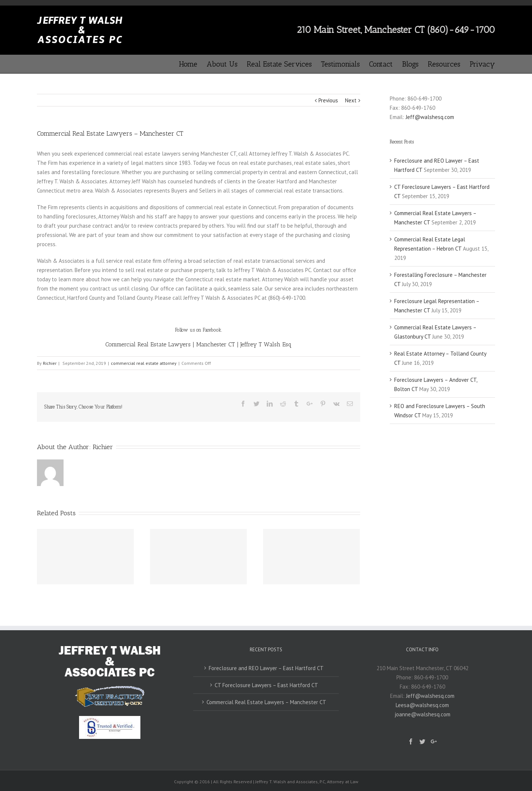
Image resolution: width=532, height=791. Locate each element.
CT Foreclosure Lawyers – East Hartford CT (266, 685)
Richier (50, 363)
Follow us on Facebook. (199, 330)
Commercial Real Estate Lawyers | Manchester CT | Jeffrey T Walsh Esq (198, 344)
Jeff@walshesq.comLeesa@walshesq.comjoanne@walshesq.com (425, 705)
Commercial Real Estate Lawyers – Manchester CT (266, 702)
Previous (328, 100)
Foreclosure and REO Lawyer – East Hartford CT (266, 668)
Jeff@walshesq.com (430, 117)
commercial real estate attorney (144, 363)
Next (351, 100)
